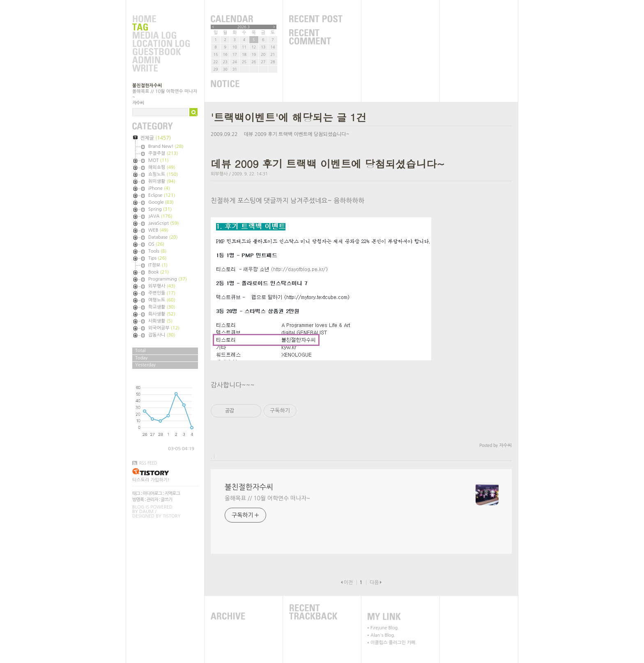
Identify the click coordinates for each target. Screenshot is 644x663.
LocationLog (161, 44)
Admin (161, 60)
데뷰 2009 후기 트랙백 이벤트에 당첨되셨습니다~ (297, 134)
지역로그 (172, 494)
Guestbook (161, 52)
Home (161, 19)
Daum (146, 512)
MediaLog (161, 36)
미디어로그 (152, 494)
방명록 (138, 500)
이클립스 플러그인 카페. (394, 643)
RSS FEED (148, 463)
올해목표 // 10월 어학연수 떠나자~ (267, 498)
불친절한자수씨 (147, 86)
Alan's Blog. (383, 635)
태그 (136, 494)
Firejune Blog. (385, 628)
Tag (161, 28)
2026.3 (244, 27)
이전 (348, 582)
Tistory (171, 516)
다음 (374, 582)
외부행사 (219, 174)
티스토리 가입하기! (151, 480)
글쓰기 (166, 500)
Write (161, 69)
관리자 (152, 500)
